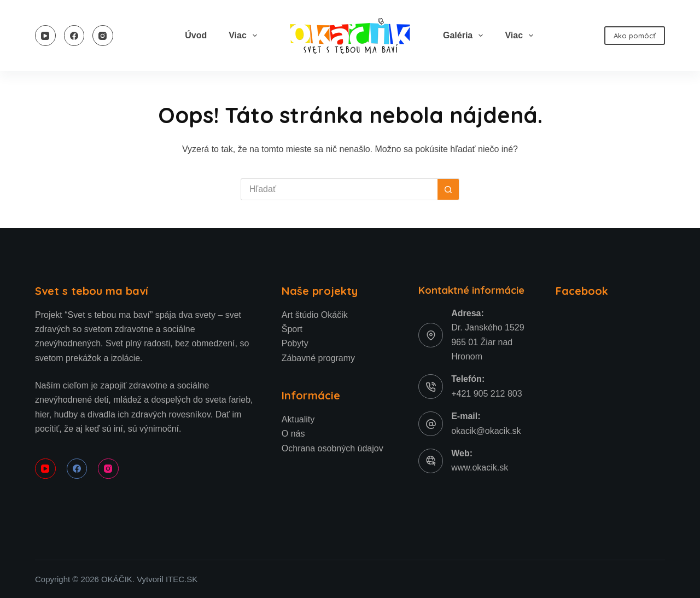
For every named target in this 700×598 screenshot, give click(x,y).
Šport (292, 329)
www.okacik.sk (480, 468)
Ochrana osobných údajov (332, 448)
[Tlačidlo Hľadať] (448, 189)
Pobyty (295, 343)
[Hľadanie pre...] (339, 189)
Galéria (465, 36)
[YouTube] (45, 36)
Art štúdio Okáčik (315, 315)
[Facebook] (74, 36)
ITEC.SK (182, 579)
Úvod (196, 35)
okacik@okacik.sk (486, 431)
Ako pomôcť (635, 36)
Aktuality (298, 419)
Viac (245, 36)
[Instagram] (103, 36)
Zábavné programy (318, 358)
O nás (293, 434)
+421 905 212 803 (486, 394)
